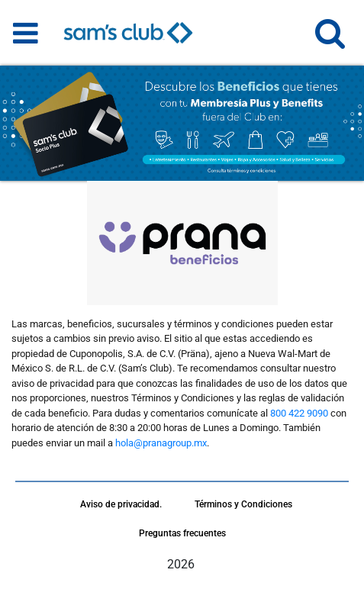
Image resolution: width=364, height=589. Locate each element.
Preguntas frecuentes (182, 533)
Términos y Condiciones (243, 504)
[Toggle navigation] (26, 33)
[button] (330, 40)
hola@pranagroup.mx (161, 443)
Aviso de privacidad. (121, 504)
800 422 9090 (299, 413)
